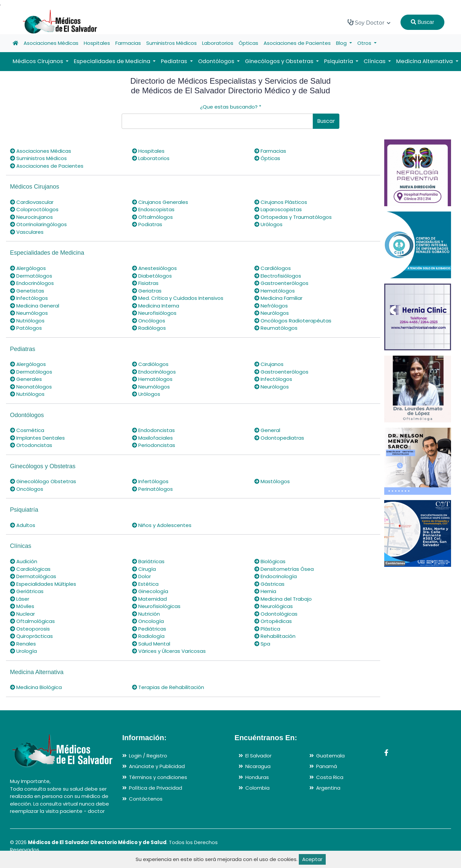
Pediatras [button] (175, 61)
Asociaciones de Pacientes (297, 43)
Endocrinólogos (32, 283)
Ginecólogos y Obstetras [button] (280, 61)
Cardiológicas (30, 569)
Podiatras (147, 224)
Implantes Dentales (37, 438)
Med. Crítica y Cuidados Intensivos (178, 298)
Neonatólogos (31, 387)
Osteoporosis (30, 629)
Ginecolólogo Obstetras (43, 481)
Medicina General (35, 306)
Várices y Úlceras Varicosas (169, 651)
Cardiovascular (32, 202)
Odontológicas (276, 614)
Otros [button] (365, 43)
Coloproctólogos (34, 209)
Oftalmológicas (32, 621)
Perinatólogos (152, 489)
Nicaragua (258, 766)
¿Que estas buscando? (231, 107)
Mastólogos (272, 481)
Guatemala (330, 756)
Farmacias (128, 43)
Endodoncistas (153, 430)
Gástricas (269, 584)
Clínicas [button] (375, 61)
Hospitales (97, 43)
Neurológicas (274, 606)
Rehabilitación (275, 636)
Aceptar (312, 859)
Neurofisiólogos (154, 313)
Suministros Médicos (172, 43)
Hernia (265, 591)
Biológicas (270, 561)
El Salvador (258, 756)
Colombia (257, 788)
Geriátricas (27, 591)
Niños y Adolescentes (162, 525)
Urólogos (268, 224)
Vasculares (27, 232)
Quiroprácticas (31, 636)
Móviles (22, 606)
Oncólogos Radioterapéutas (293, 321)
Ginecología (150, 591)
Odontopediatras (279, 438)
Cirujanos (269, 364)
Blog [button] (342, 43)
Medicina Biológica (36, 687)
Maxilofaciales (152, 438)
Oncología (148, 621)
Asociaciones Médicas (51, 43)
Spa (262, 644)
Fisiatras (145, 283)
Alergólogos (28, 268)
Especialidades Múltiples (43, 584)
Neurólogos (272, 313)
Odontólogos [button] (217, 61)
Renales (23, 644)
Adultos (23, 525)
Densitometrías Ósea (284, 569)
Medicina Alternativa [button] (425, 61)
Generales (26, 379)
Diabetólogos (152, 276)
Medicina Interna (156, 306)
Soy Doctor (369, 23)
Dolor (141, 576)
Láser (20, 599)
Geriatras (147, 291)
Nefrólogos (271, 306)
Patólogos (26, 328)
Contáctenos (146, 799)
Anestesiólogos (154, 268)
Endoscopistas (153, 209)
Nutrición (146, 614)
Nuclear (22, 614)
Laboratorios (218, 43)
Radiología (148, 636)
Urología (23, 651)
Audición (24, 561)
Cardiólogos (273, 268)
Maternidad (149, 599)
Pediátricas (149, 629)
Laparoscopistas (278, 209)
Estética (145, 584)
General (267, 430)
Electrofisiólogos (278, 276)
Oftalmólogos (152, 217)
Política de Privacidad (156, 788)
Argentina (328, 788)
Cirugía (144, 569)
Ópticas (248, 43)
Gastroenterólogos (281, 283)
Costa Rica (330, 777)
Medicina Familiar (278, 298)
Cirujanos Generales (160, 202)
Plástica (267, 629)
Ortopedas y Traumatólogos (293, 217)
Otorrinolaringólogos (38, 224)
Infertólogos (150, 481)
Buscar (422, 22)
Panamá (327, 766)
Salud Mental (151, 644)
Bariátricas (148, 561)
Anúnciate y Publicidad (157, 766)
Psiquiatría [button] (339, 61)
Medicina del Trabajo (283, 599)
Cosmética (27, 430)
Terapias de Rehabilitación (168, 687)
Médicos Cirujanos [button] (39, 61)
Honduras (257, 777)
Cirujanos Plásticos (281, 202)
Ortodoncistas (31, 445)
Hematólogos (275, 291)
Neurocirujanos (31, 217)
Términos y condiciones (158, 777)
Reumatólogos (276, 328)
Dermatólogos (31, 276)
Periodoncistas (154, 445)
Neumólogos (29, 313)
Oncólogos (149, 321)
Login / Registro (148, 756)
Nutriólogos (27, 321)
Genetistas (27, 291)
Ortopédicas (273, 621)
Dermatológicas (33, 576)
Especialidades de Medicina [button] (113, 61)
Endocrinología (276, 576)
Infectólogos (29, 298)
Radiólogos (149, 328)
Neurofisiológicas (156, 606)
